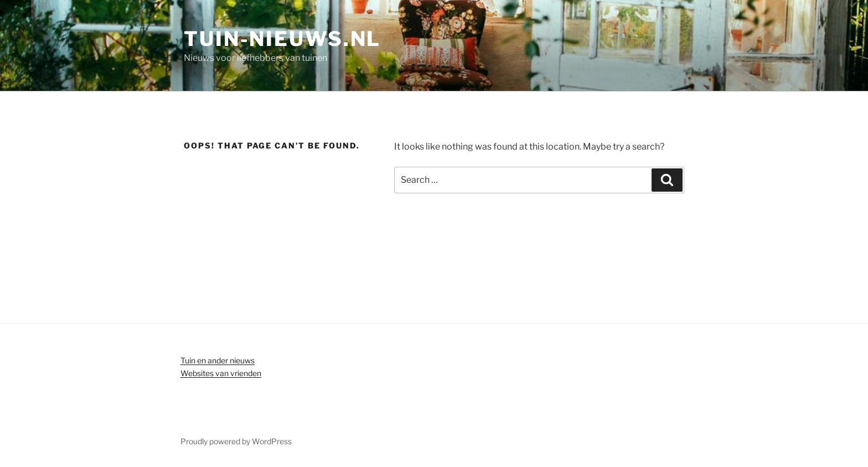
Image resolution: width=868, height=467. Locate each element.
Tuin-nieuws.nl (282, 39)
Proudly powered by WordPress (236, 441)
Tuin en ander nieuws (218, 360)
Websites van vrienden (221, 373)
